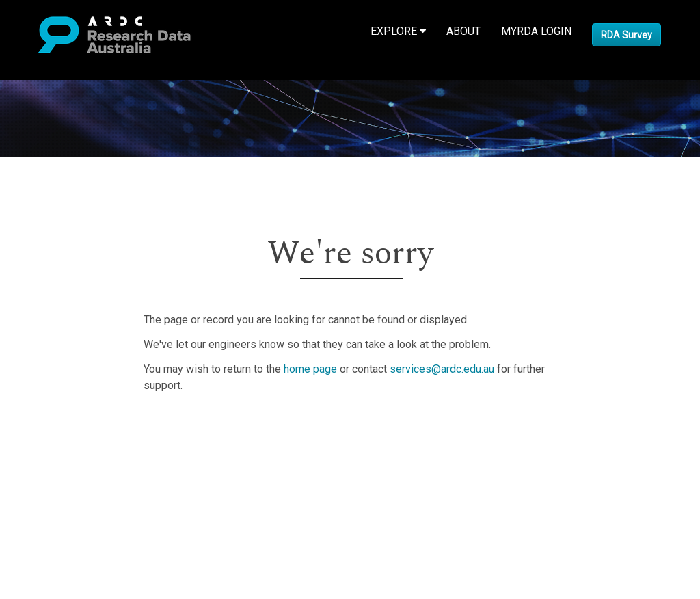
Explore (398, 31)
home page (310, 369)
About (463, 31)
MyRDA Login (536, 31)
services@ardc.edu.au (442, 369)
